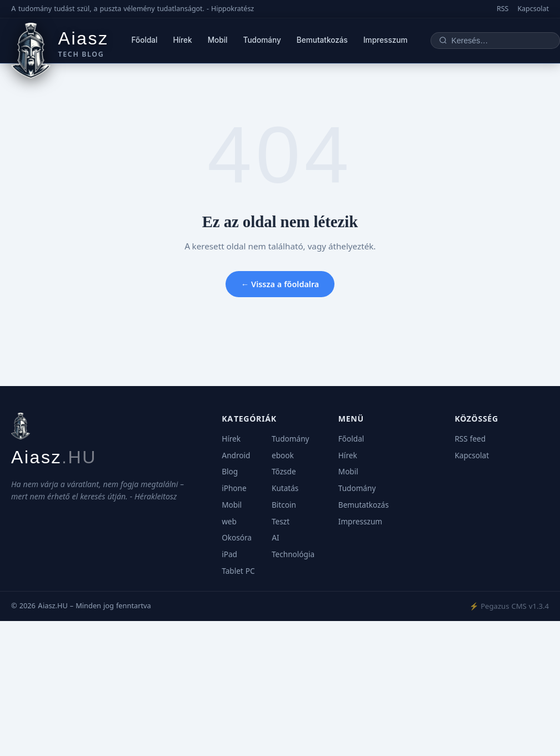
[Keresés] (502, 41)
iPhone (234, 488)
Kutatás (285, 488)
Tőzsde (284, 472)
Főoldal (145, 40)
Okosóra (237, 538)
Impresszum (386, 40)
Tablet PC (238, 571)
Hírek (183, 40)
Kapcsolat (533, 9)
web (229, 522)
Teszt (281, 522)
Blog (230, 472)
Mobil (218, 40)
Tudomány (262, 40)
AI (276, 538)
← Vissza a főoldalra (280, 284)
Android (236, 455)
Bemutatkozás (322, 40)
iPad (229, 554)
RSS (502, 9)
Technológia (293, 554)
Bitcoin (284, 505)
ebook (283, 455)
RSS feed (470, 439)
